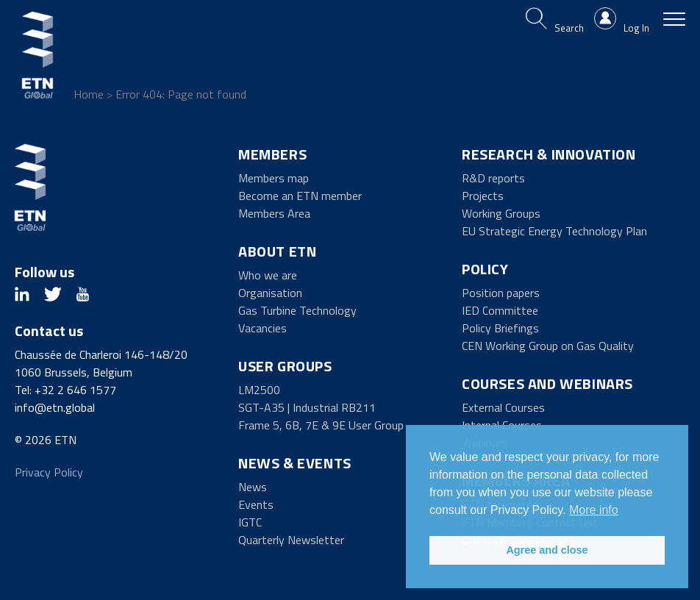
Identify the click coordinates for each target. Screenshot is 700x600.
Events (256, 504)
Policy (485, 269)
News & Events (295, 463)
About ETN (277, 251)
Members (272, 154)
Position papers (501, 293)
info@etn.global (55, 407)
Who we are (268, 275)
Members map (274, 178)
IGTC (250, 522)
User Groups (285, 366)
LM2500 (259, 390)
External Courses (503, 407)
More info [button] (594, 510)
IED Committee (500, 310)
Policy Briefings (500, 328)
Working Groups (501, 213)
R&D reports (493, 178)
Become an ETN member (300, 196)
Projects (483, 196)
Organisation (270, 293)
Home (89, 94)
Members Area (274, 213)
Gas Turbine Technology (297, 310)
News (253, 487)
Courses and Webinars (547, 383)
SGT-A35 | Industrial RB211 (307, 407)
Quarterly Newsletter (291, 540)
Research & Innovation (549, 154)
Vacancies (262, 328)
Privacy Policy (49, 472)
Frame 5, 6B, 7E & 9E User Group (321, 425)
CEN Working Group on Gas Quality (548, 346)
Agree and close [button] (547, 550)
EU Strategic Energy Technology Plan (554, 231)
